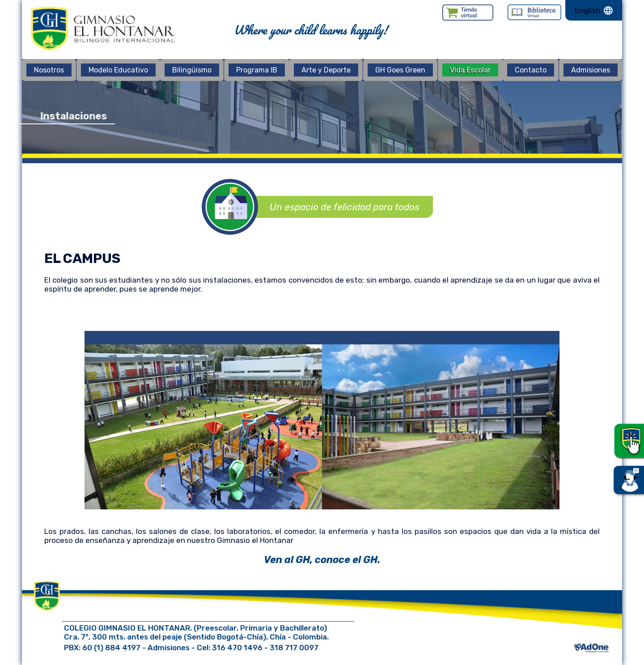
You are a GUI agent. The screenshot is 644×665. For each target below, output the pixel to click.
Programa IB (257, 70)
